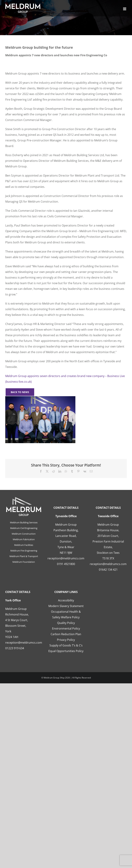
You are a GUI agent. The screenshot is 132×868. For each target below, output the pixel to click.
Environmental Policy (66, 628)
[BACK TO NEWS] (20, 392)
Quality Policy (66, 623)
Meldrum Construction (24, 534)
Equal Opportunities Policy (66, 651)
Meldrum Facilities (24, 545)
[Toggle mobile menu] (125, 9)
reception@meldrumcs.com (66, 558)
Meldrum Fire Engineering (24, 551)
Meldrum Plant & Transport (24, 556)
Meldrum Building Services (24, 522)
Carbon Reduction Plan (66, 634)
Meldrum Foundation (24, 562)
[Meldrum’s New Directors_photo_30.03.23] (40, 398)
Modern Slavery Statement (66, 606)
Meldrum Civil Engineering (24, 528)
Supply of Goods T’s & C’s (66, 645)
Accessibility (66, 600)
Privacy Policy (66, 640)
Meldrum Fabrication (24, 539)
